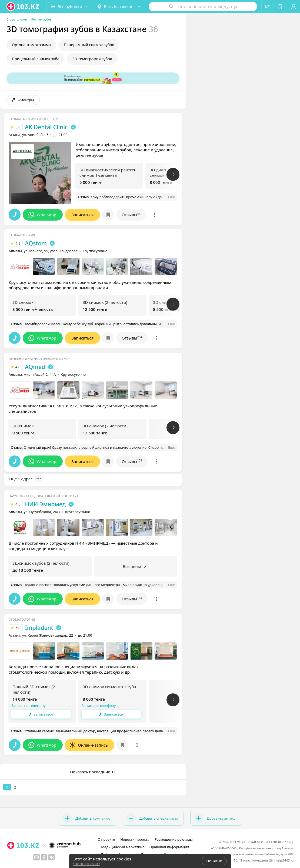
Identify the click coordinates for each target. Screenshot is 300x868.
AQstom (36, 243)
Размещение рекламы (174, 839)
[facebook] (44, 857)
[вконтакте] (52, 857)
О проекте (106, 839)
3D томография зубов (92, 59)
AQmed (35, 367)
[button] (70, 6)
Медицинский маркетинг (122, 847)
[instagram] (36, 857)
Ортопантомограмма (31, 45)
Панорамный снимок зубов (89, 45)
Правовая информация (169, 847)
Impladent (39, 628)
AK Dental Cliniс (46, 127)
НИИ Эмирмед (45, 504)
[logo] (23, 6)
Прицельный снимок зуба (36, 59)
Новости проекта (135, 839)
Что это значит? (86, 864)
